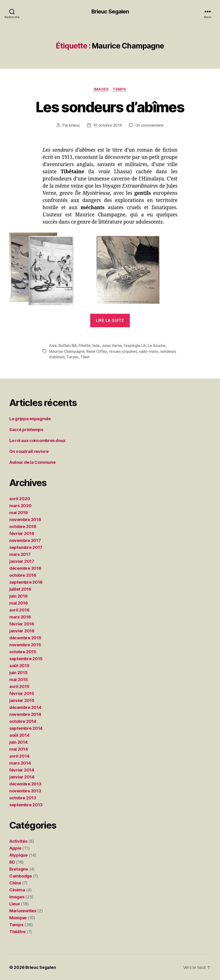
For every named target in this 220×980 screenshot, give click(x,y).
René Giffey (97, 351)
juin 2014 (18, 742)
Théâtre (17, 931)
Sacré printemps (26, 429)
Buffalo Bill (68, 346)
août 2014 (19, 735)
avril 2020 (20, 498)
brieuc (74, 125)
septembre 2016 (26, 582)
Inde (97, 346)
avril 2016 (19, 610)
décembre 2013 (25, 783)
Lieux (15, 903)
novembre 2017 (25, 540)
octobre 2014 (23, 721)
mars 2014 (20, 763)
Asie (53, 346)
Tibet (85, 357)
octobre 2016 (23, 575)
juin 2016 (18, 596)
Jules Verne (112, 346)
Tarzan (72, 357)
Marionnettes (23, 910)
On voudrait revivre (29, 451)
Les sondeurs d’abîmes (110, 107)
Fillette (85, 346)
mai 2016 (19, 603)
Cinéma (17, 889)
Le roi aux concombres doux (37, 440)
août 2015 (19, 665)
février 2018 (22, 533)
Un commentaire (149, 125)
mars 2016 (20, 617)
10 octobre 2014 (108, 125)
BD (12, 862)
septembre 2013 (26, 804)
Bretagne (19, 869)
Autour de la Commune (32, 462)
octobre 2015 (23, 651)
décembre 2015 (25, 637)
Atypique (18, 855)
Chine (15, 882)
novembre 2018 (25, 519)
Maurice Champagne (67, 351)
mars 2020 (20, 505)
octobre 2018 (23, 526)
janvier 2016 (22, 630)
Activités (18, 841)
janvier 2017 (22, 561)
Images (101, 89)
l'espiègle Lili (135, 346)
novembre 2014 (25, 714)
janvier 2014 (22, 777)
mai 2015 (19, 679)
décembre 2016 (25, 568)
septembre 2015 (26, 658)
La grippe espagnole (30, 418)
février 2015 (22, 693)
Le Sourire (157, 346)
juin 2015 (18, 672)
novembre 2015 (25, 644)
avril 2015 (19, 686)
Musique (18, 917)
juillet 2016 (20, 589)
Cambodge (21, 876)
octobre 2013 (23, 797)
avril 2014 (19, 756)
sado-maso (148, 351)
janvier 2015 (22, 700)
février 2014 (22, 770)
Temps (120, 89)
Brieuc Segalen (110, 12)
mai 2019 (19, 512)
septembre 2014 (26, 728)
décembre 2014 (25, 707)
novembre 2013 (25, 790)
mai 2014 (19, 749)
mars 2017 (20, 554)
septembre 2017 (26, 547)
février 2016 (22, 623)
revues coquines (123, 351)
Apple (15, 848)
